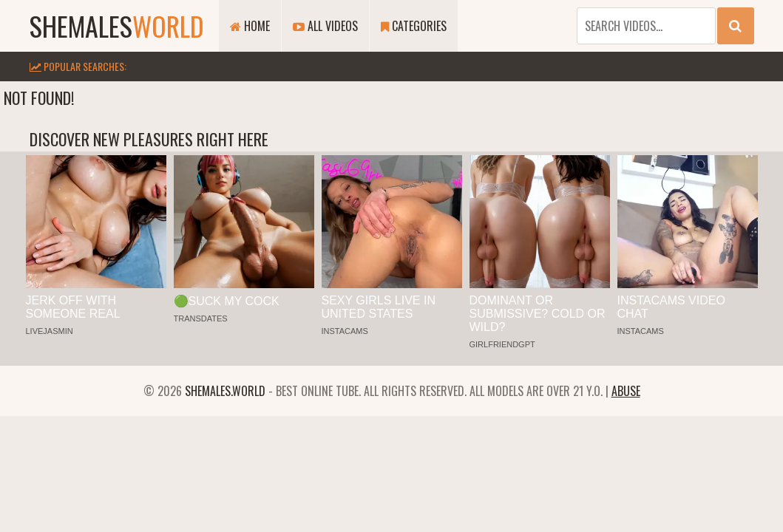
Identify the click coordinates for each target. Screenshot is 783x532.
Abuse (626, 391)
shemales (117, 25)
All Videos (325, 26)
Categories (414, 26)
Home (250, 26)
